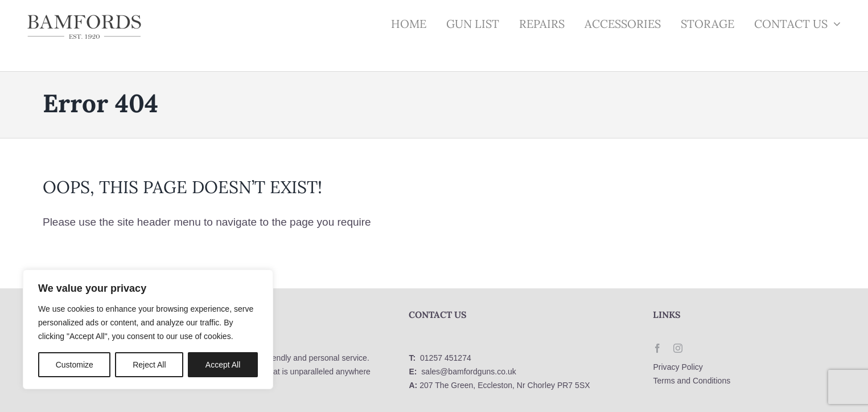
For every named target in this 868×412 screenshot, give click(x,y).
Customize (75, 365)
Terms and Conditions (692, 381)
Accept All (223, 365)
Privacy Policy (678, 367)
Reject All (149, 365)
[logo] (84, 18)
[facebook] (657, 348)
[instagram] (678, 348)
